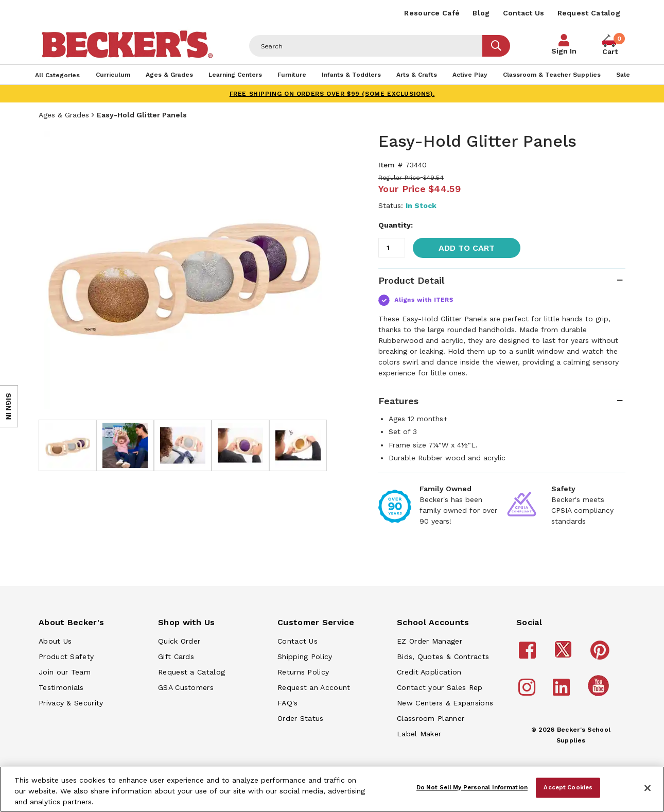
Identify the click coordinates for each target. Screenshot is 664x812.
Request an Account (314, 687)
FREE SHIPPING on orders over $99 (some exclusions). (332, 94)
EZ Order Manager (430, 641)
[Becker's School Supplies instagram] (528, 692)
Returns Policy (303, 672)
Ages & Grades (64, 115)
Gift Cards (176, 656)
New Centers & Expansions (445, 703)
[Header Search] (366, 46)
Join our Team (65, 672)
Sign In (564, 51)
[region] (332, 789)
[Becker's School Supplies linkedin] (563, 692)
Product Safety (66, 656)
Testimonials (61, 687)
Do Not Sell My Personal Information (472, 787)
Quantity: (396, 225)
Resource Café (432, 13)
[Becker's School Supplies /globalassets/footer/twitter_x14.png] (565, 655)
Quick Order (179, 641)
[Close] (648, 788)
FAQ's (288, 703)
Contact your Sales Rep (440, 687)
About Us (55, 641)
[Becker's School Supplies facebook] (529, 655)
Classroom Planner (431, 718)
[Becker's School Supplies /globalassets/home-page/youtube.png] (600, 696)
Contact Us (524, 13)
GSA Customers (186, 687)
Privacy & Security (71, 703)
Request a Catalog (191, 672)
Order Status (301, 718)
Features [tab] (398, 401)
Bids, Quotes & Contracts (443, 656)
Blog (481, 13)
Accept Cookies (568, 787)
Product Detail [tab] (411, 280)
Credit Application (429, 672)
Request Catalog (589, 13)
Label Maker (419, 734)
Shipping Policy (305, 656)
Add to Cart (467, 248)
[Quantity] (392, 248)
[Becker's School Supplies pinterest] (601, 655)
